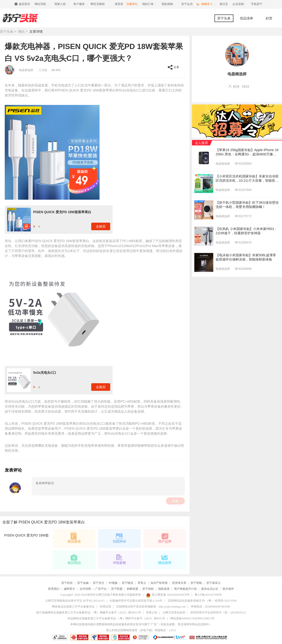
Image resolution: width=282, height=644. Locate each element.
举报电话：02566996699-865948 (210, 607)
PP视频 (113, 583)
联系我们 (54, 589)
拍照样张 (119, 538)
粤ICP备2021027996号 (208, 595)
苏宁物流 (127, 583)
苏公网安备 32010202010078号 (168, 595)
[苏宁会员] (187, 4)
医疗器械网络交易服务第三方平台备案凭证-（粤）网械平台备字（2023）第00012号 (89, 612)
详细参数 (119, 559)
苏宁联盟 (117, 589)
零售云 (142, 583)
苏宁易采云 (214, 583)
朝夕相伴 (228, 589)
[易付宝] (224, 4)
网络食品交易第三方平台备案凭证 (73, 607)
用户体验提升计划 (185, 589)
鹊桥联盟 (132, 589)
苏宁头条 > (9, 32)
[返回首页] (23, 4)
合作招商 (85, 589)
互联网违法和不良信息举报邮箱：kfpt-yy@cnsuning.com (151, 607)
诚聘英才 (69, 589)
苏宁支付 (99, 583)
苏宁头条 (224, 18)
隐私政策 (164, 589)
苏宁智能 (196, 583)
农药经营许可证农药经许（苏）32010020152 (218, 612)
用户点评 (165, 538)
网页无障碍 (98, 4)
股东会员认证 (210, 589)
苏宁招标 (148, 589)
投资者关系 (179, 583)
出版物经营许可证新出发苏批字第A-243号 (136, 601)
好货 (269, 18)
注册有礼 (132, 4)
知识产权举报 (159, 583)
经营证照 (105, 607)
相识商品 (74, 559)
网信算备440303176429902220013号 (192, 618)
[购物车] (206, 4)
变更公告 (152, 612)
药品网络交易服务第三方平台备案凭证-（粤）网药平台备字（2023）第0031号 (116, 618)
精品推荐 (165, 559)
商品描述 (74, 538)
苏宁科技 (67, 583)
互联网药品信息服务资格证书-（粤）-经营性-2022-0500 (202, 601)
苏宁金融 (83, 583)
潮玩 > (23, 32)
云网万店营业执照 (174, 612)
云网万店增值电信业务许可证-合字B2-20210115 (75, 601)
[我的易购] (169, 4)
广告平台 (101, 589)
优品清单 (246, 18)
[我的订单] (150, 4)
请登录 (119, 4)
